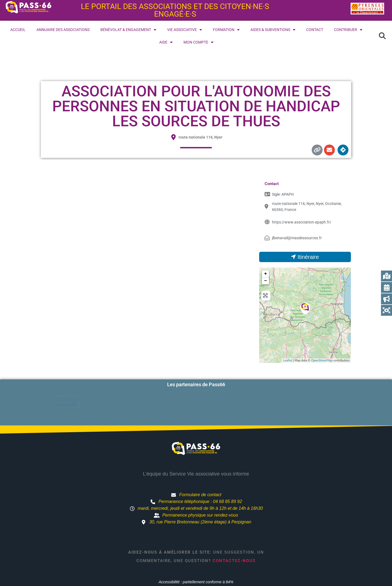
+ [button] (266, 274)
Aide (166, 42)
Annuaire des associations (63, 30)
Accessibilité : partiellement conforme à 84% (196, 564)
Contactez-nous (234, 543)
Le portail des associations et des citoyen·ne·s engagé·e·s (175, 10)
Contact (315, 30)
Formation (226, 30)
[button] (382, 36)
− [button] (266, 281)
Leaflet (287, 361)
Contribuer (348, 30)
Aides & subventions (273, 30)
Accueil (18, 30)
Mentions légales (251, 573)
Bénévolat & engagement (128, 30)
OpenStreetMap (322, 361)
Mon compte (198, 42)
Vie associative (185, 30)
